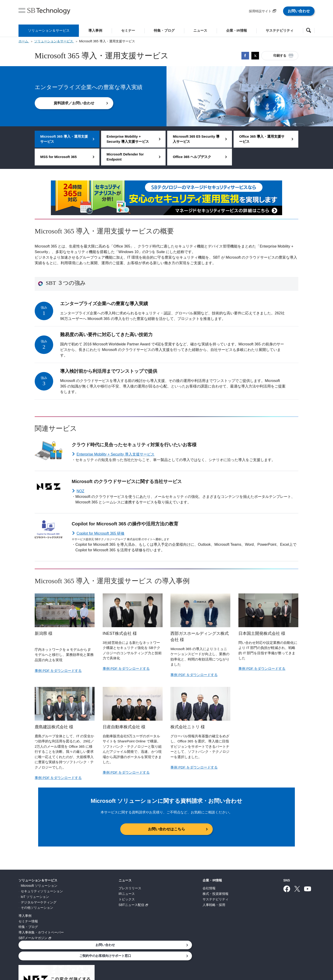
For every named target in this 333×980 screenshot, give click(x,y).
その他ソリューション (37, 908)
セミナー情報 (28, 921)
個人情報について (91, 955)
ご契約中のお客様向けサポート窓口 (281, 893)
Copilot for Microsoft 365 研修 (101, 533)
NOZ (80, 491)
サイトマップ (245, 955)
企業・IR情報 (151, 880)
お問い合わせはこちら (166, 829)
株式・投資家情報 (155, 894)
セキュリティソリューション (42, 891)
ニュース (95, 880)
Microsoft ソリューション (39, 886)
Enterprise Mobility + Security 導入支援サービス (116, 454)
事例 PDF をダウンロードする (58, 671)
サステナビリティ (155, 899)
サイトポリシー (168, 955)
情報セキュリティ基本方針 (130, 955)
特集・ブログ (28, 927)
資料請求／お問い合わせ (74, 103)
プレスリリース (99, 888)
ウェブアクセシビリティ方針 (207, 955)
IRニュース (96, 894)
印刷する (280, 56)
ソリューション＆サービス (38, 880)
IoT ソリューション (35, 896)
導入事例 (25, 916)
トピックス (96, 899)
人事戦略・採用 (153, 905)
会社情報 (148, 888)
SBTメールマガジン (33, 938)
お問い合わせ (299, 11)
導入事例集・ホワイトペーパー (41, 932)
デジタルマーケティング (39, 902)
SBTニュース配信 (101, 905)
